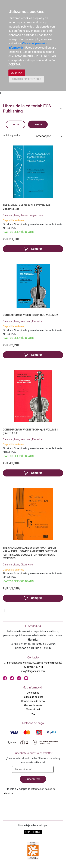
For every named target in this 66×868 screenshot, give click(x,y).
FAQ (33, 714)
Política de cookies (33, 697)
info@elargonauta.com (33, 671)
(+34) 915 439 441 (33, 667)
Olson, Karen (27, 565)
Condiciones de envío (33, 701)
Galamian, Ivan (11, 215)
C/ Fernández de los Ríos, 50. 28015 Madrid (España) (33, 663)
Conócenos (33, 693)
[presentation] (30, 804)
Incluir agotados (12, 135)
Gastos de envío (33, 705)
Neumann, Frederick (31, 321)
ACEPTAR (17, 73)
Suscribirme (33, 779)
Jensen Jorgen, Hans (32, 215)
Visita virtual (33, 710)
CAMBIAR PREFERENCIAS (26, 79)
